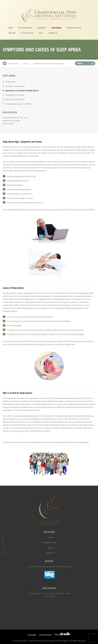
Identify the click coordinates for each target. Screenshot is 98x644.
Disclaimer (32, 634)
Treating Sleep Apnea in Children (19, 103)
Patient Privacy (45, 634)
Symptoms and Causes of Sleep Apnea (22, 90)
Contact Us (53, 33)
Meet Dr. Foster (50, 542)
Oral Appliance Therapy (15, 95)
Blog (41, 33)
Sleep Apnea (56, 28)
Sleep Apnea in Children (15, 99)
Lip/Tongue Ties (27, 33)
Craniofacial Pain (74, 28)
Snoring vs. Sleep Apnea (15, 86)
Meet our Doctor (25, 28)
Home (10, 28)
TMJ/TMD (12, 33)
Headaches (42, 28)
